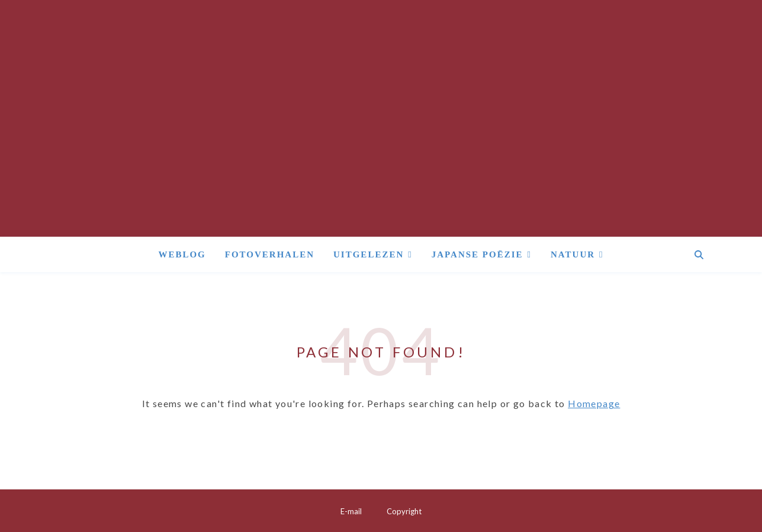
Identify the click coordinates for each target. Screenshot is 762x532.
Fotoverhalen (270, 254)
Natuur (573, 254)
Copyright (404, 511)
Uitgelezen (369, 254)
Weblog (182, 254)
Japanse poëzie (478, 254)
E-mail (351, 511)
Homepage (594, 403)
